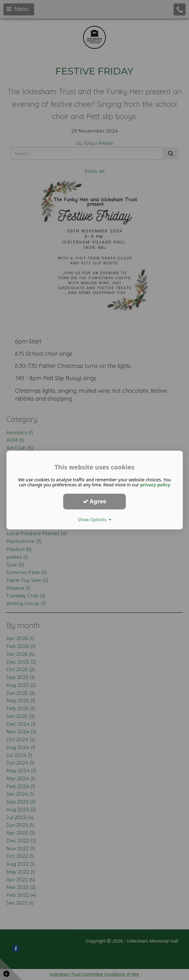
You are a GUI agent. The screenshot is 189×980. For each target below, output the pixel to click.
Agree (95, 501)
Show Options (94, 520)
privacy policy (155, 485)
